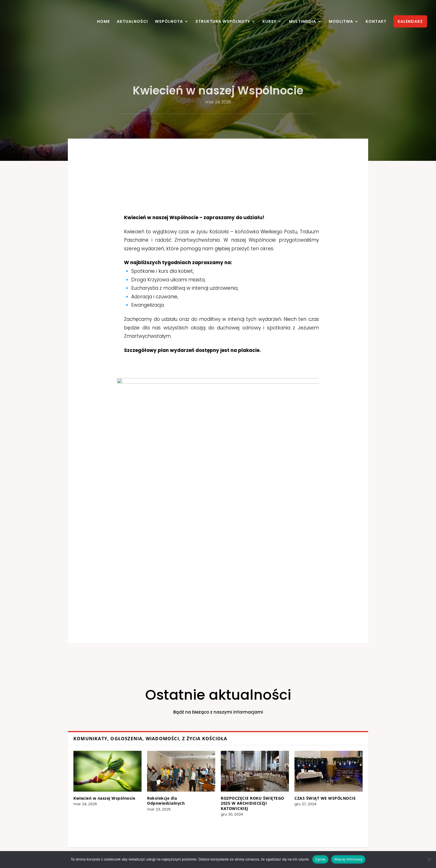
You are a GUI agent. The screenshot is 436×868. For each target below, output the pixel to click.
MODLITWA (341, 22)
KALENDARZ (410, 21)
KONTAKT (376, 22)
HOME (103, 22)
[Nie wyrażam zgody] (429, 859)
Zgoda (320, 859)
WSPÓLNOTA (169, 22)
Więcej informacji (348, 859)
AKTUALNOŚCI (132, 22)
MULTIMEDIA (303, 22)
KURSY (269, 22)
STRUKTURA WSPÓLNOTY (223, 22)
